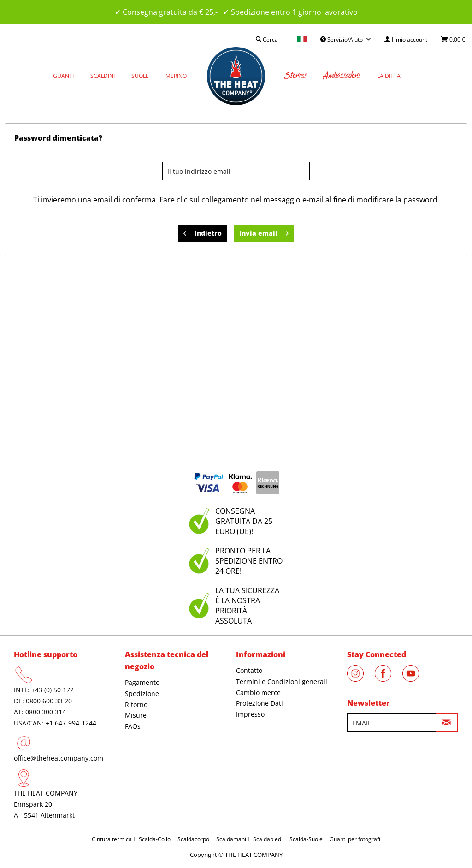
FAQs (133, 726)
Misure (136, 715)
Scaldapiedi (268, 839)
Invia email (264, 232)
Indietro (203, 232)
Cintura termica (112, 839)
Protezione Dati (260, 703)
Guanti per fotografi (355, 839)
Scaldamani (231, 839)
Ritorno (136, 705)
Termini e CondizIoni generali (282, 681)
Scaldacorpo (193, 839)
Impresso (250, 714)
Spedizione (142, 693)
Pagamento (142, 682)
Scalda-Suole (306, 839)
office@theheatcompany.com (59, 758)
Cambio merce (258, 693)
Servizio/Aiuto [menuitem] (342, 39)
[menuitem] (406, 39)
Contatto (249, 670)
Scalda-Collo (155, 839)
